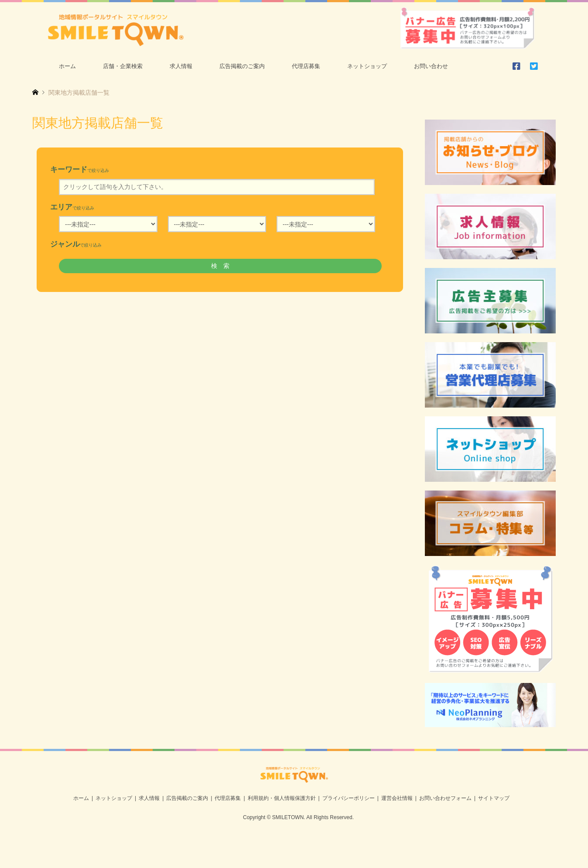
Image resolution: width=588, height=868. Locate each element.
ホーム (67, 66)
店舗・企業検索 (123, 66)
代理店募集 (306, 66)
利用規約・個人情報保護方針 (282, 798)
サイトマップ (494, 798)
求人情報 (181, 66)
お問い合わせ (431, 66)
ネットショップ (367, 66)
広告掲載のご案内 (242, 66)
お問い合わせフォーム (445, 798)
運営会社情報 (397, 798)
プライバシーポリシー (349, 798)
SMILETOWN (288, 817)
